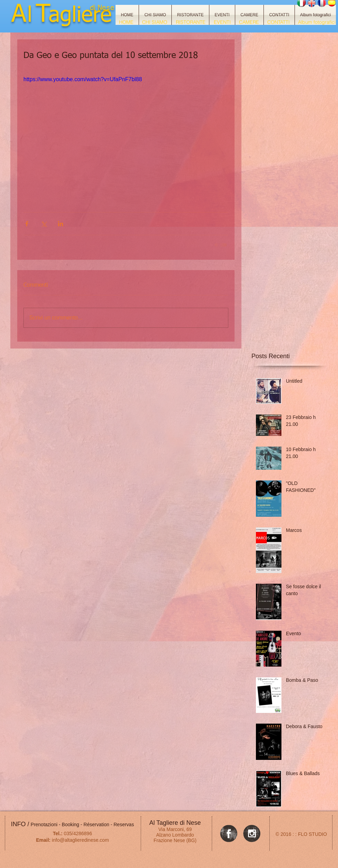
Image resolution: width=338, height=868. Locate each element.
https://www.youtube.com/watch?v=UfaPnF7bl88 (83, 79)
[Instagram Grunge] (252, 833)
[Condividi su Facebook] (27, 224)
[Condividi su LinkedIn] (61, 224)
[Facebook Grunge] (229, 833)
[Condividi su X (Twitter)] (44, 224)
